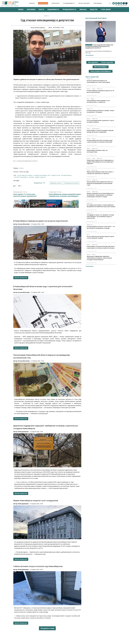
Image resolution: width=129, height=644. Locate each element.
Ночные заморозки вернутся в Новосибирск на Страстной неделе (98, 81)
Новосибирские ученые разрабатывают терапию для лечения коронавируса (65, 195)
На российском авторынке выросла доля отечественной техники (100, 237)
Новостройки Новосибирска (101, 71)
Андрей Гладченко (40, 177)
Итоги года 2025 (107, 62)
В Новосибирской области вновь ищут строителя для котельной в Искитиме (100, 141)
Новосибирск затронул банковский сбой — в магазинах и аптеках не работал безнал (101, 247)
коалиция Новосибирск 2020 (42, 175)
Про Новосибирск (101, 67)
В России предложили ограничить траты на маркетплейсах (100, 121)
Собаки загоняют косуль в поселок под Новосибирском (38, 566)
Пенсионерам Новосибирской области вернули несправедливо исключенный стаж (100, 183)
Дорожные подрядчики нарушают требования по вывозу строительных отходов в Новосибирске (99, 258)
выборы (31, 177)
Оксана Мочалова (24, 224)
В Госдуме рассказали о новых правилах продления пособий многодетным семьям (101, 206)
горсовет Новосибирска (21, 177)
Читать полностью (21, 278)
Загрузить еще (47, 628)
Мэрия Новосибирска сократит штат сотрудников (36, 501)
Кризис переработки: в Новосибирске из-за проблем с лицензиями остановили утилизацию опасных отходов (101, 195)
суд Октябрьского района (25, 175)
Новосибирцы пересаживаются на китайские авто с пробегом (98, 101)
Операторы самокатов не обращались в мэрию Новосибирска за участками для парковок (100, 162)
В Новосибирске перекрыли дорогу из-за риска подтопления (41, 221)
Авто (88, 99)
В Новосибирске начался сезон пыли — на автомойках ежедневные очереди (101, 227)
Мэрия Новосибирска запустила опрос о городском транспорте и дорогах (100, 173)
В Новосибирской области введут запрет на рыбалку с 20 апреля (101, 111)
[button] (110, 3)
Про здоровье (93, 62)
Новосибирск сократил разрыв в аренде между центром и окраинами (100, 131)
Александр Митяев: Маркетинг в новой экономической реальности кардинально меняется (99, 46)
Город (94, 89)
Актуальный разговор (96, 18)
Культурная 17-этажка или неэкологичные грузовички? (25, 195)
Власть (47, 16)
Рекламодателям (121, 5)
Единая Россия (56, 175)
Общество (90, 79)
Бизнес (93, 99)
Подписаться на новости (71, 183)
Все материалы (90, 55)
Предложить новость (56, 183)
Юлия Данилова (23, 432)
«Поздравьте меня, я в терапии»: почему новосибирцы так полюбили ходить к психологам (100, 216)
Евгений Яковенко (66, 175)
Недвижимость (96, 129)
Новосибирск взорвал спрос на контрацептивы (97, 151)
